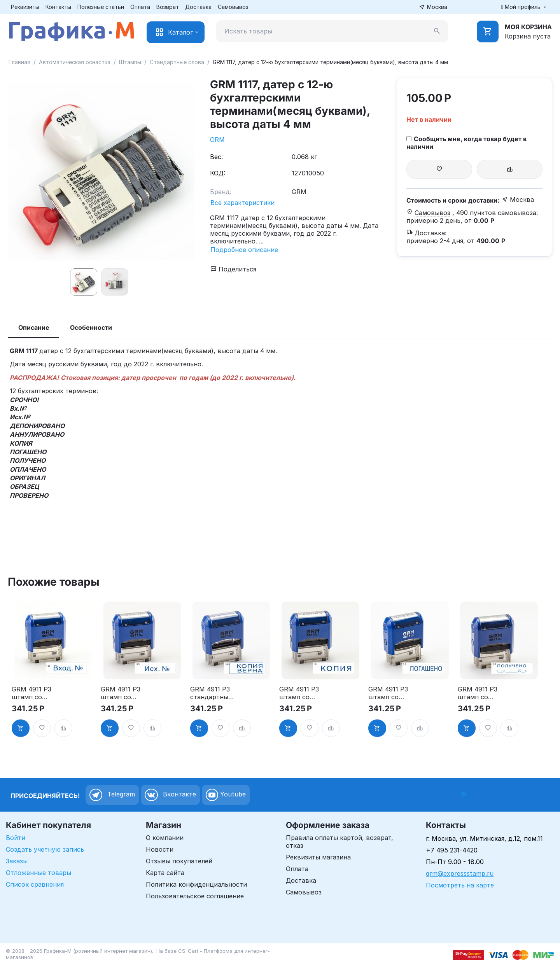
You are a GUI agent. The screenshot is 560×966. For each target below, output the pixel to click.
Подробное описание (244, 250)
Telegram (112, 795)
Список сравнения (35, 884)
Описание (34, 327)
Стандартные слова (177, 62)
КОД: (218, 173)
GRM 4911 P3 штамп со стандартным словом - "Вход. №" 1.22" (33, 693)
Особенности (91, 327)
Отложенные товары (38, 873)
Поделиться (233, 269)
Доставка (198, 7)
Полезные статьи (101, 7)
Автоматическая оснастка (75, 62)
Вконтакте (170, 795)
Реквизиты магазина (318, 857)
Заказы (17, 861)
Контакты (58, 7)
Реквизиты (25, 7)
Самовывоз (233, 7)
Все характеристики (242, 203)
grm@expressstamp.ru (460, 873)
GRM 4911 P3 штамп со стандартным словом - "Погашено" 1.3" (390, 693)
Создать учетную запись (45, 849)
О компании (165, 838)
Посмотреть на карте (460, 885)
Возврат (168, 7)
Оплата (140, 7)
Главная (19, 62)
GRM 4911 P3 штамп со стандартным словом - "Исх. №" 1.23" (124, 693)
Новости (160, 849)
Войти (16, 838)
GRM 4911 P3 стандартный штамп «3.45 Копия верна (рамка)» (211, 693)
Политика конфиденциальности (196, 884)
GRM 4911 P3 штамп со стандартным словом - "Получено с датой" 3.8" (479, 693)
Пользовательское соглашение (195, 896)
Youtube (226, 795)
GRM (217, 140)
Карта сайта (165, 873)
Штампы (130, 62)
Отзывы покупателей (179, 861)
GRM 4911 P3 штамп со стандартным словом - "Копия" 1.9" (301, 693)
